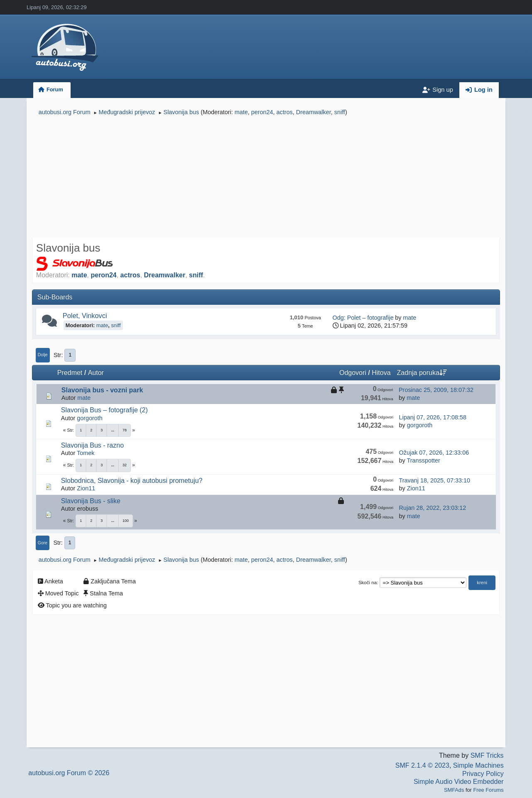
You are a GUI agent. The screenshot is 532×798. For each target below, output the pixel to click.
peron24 (262, 112)
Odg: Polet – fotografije (363, 318)
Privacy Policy (483, 774)
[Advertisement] (266, 178)
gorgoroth (90, 418)
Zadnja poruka (422, 373)
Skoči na (368, 583)
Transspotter (423, 460)
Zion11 (86, 488)
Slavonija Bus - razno (92, 445)
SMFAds (454, 790)
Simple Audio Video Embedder (459, 782)
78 (125, 430)
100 (126, 521)
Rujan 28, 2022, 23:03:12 (433, 508)
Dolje (43, 355)
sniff (340, 112)
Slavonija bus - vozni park (102, 390)
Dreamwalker (314, 112)
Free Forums (488, 790)
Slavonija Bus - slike (91, 501)
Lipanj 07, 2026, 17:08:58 (433, 417)
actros (285, 112)
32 (125, 465)
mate (241, 112)
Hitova (381, 373)
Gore (43, 543)
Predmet (70, 373)
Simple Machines (478, 765)
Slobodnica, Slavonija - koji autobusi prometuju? (132, 481)
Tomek (86, 453)
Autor (96, 373)
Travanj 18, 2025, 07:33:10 (435, 480)
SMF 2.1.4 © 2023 (422, 765)
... (113, 430)
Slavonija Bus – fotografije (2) (104, 410)
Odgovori (353, 373)
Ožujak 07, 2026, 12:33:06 (434, 453)
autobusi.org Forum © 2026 (69, 773)
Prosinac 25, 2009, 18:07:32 (436, 390)
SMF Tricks (487, 755)
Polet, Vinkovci (85, 316)
